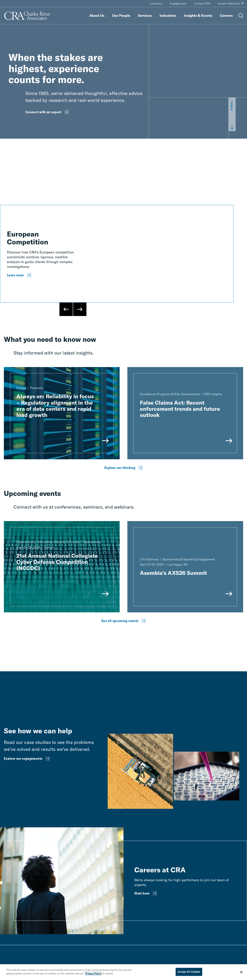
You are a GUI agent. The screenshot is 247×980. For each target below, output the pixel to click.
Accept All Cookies (189, 972)
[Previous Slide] (66, 309)
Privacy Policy (93, 973)
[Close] (241, 972)
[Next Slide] (80, 309)
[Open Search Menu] (241, 16)
